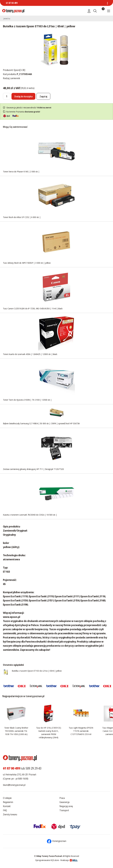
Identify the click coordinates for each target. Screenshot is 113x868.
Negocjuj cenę (66, 806)
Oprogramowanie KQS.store (47, 860)
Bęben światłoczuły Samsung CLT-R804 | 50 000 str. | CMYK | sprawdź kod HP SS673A (41, 423)
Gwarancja (64, 802)
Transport (64, 810)
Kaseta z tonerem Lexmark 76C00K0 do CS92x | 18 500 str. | (30, 515)
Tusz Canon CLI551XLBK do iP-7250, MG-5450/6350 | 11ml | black (33, 308)
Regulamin (8, 802)
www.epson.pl (12, 617)
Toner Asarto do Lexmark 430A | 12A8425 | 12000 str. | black (30, 354)
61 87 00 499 (12, 3)
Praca (62, 798)
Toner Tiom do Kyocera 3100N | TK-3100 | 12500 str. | (27, 400)
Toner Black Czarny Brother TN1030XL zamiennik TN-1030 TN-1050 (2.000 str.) (16, 731)
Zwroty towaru (10, 814)
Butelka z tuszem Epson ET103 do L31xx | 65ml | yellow (37, 671)
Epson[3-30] (19, 70)
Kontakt (7, 806)
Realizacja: (69, 860)
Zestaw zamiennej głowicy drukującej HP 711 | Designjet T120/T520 (33, 469)
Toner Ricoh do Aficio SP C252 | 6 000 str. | (22, 217)
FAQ (5, 810)
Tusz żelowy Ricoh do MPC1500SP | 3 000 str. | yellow (27, 263)
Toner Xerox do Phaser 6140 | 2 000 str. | (21, 171)
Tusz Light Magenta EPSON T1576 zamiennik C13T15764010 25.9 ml (81, 731)
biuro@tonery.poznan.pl (14, 785)
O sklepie (7, 798)
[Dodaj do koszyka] (23, 96)
